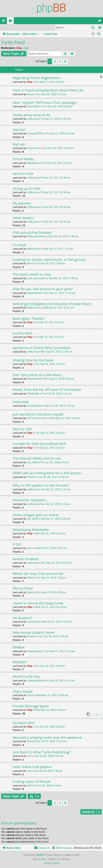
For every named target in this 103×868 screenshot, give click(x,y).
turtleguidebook (35, 681)
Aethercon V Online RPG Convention (42, 348)
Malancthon (33, 249)
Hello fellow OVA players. (33, 767)
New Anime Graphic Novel (34, 633)
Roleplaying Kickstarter (31, 530)
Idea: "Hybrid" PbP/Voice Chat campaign (45, 103)
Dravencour (33, 148)
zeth (29, 756)
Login (7, 28)
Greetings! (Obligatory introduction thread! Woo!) (52, 304)
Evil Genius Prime (37, 418)
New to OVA (22, 429)
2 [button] (55, 62)
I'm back (19, 245)
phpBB (40, 855)
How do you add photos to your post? (43, 289)
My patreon (22, 203)
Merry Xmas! (23, 588)
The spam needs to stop (32, 274)
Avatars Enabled (26, 559)
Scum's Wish (23, 333)
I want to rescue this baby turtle (38, 603)
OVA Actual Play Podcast (32, 233)
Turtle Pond (13, 43)
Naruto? (19, 130)
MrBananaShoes (36, 237)
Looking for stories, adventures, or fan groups (49, 260)
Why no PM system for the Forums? (41, 485)
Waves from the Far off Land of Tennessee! (47, 390)
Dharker (31, 637)
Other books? (23, 218)
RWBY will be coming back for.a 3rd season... (48, 473)
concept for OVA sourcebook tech (39, 444)
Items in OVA (23, 174)
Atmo (30, 264)
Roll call (19, 144)
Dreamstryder (35, 406)
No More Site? (24, 723)
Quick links (4, 22)
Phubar (31, 477)
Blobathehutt (34, 163)
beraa (30, 94)
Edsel (30, 578)
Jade (26, 48)
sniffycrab (32, 119)
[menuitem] (99, 34)
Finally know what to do (32, 115)
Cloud (30, 695)
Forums (11, 22)
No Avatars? (22, 618)
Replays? (19, 662)
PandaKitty (33, 394)
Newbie (19, 647)
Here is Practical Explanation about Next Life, (49, 90)
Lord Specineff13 (36, 278)
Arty (44, 859)
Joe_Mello (33, 463)
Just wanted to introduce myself (38, 414)
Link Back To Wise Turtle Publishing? (42, 752)
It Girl (17, 544)
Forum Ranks (23, 159)
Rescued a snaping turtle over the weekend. (48, 738)
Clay (19, 48)
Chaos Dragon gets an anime (36, 515)
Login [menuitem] (101, 22)
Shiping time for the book (33, 360)
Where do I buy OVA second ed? (38, 574)
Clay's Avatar (23, 692)
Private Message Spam (31, 706)
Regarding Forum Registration (36, 78)
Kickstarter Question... (30, 500)
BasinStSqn (33, 107)
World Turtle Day (26, 677)
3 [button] (60, 62)
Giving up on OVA (27, 189)
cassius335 (33, 622)
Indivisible (21, 402)
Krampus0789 (35, 134)
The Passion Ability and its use (37, 458)
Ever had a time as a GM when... (38, 375)
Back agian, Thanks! (28, 319)
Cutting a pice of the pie (32, 782)
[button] (65, 62)
